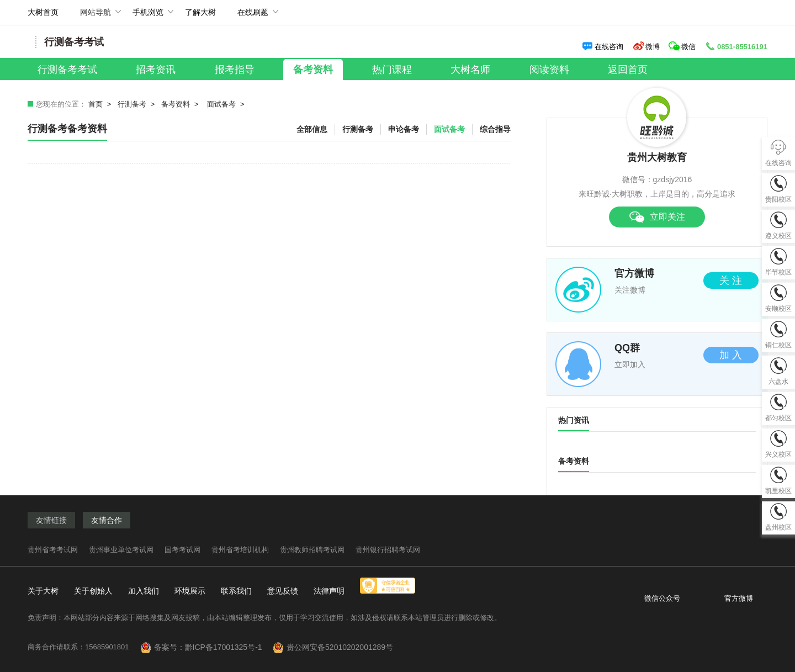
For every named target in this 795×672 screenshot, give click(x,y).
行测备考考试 (67, 70)
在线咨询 (603, 47)
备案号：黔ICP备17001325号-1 (213, 647)
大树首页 (43, 12)
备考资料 (313, 70)
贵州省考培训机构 (240, 550)
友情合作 (107, 520)
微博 (646, 47)
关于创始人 (93, 591)
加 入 (731, 355)
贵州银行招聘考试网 (388, 550)
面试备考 (221, 104)
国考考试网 (182, 550)
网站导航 (96, 16)
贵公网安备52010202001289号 (340, 647)
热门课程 (392, 70)
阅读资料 (549, 70)
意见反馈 (283, 591)
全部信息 (312, 129)
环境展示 (190, 591)
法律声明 (329, 591)
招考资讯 (156, 70)
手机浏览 (148, 16)
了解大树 (200, 12)
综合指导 (495, 129)
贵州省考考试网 (53, 550)
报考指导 (235, 70)
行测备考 (132, 104)
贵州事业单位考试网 (121, 550)
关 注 (731, 281)
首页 (96, 104)
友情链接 (51, 520)
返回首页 (628, 70)
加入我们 (144, 591)
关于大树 (43, 591)
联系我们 (236, 591)
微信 (683, 47)
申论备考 (404, 129)
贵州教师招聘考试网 (312, 550)
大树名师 (470, 70)
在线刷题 (253, 16)
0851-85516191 (736, 47)
